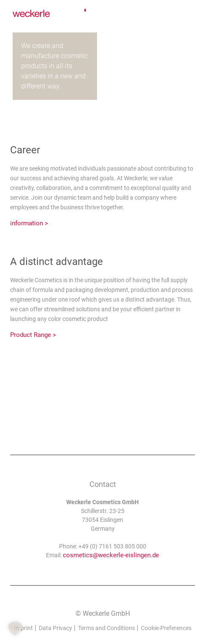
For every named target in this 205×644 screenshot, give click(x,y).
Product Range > (33, 335)
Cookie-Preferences (166, 628)
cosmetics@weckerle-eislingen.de (111, 555)
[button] (15, 629)
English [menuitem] (186, 14)
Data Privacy (55, 628)
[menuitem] (186, 14)
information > (29, 223)
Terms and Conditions (107, 628)
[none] (186, 14)
